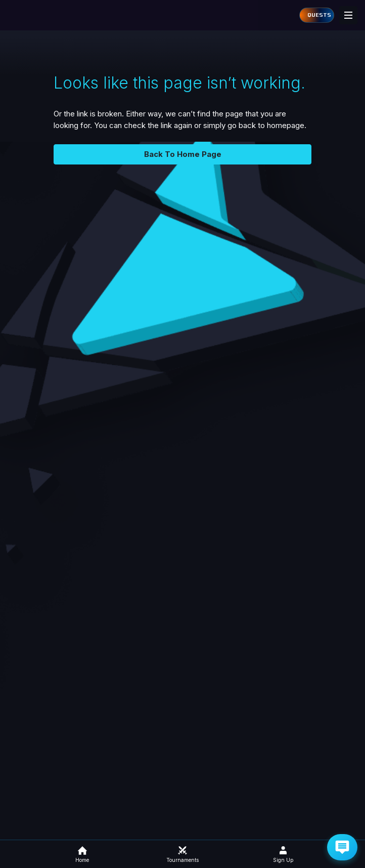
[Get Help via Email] (342, 847)
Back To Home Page (183, 154)
